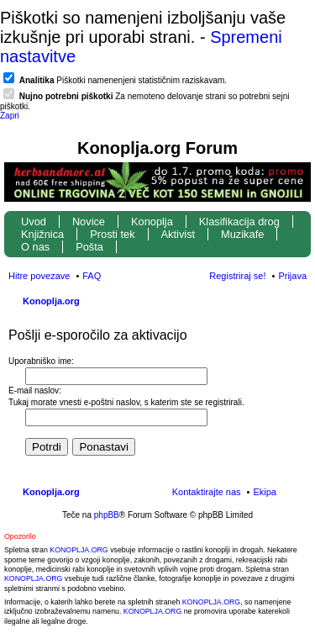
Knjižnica (42, 234)
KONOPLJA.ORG (79, 550)
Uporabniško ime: (41, 361)
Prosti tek (112, 234)
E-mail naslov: (35, 391)
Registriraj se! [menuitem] (237, 276)
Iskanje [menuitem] (300, 303)
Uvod (34, 222)
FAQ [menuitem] (92, 276)
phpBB (107, 515)
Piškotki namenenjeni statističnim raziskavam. (123, 80)
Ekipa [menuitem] (265, 492)
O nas (35, 247)
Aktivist (178, 234)
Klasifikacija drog (239, 222)
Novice (89, 222)
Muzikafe (242, 234)
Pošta (89, 247)
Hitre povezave (39, 276)
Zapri (10, 116)
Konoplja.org (51, 301)
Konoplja (152, 222)
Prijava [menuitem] (292, 276)
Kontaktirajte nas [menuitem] (207, 492)
